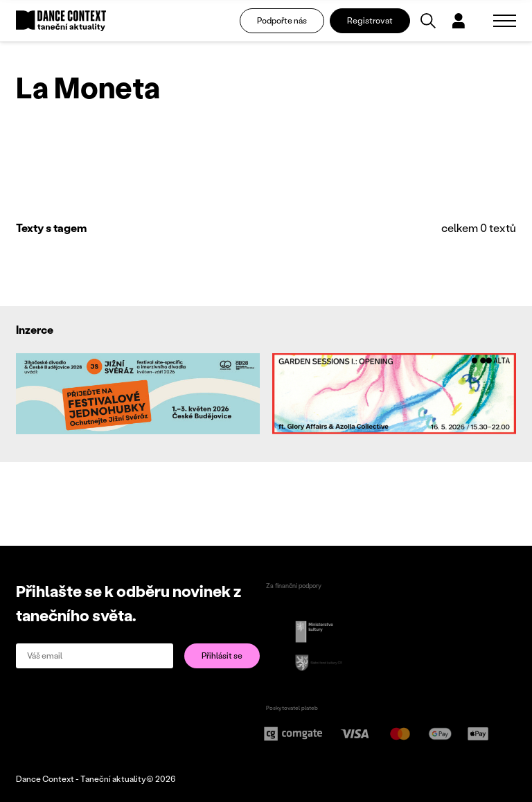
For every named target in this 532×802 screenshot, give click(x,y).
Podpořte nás (282, 20)
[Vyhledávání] (428, 21)
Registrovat (370, 20)
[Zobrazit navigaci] (505, 21)
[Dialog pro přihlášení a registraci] (459, 21)
